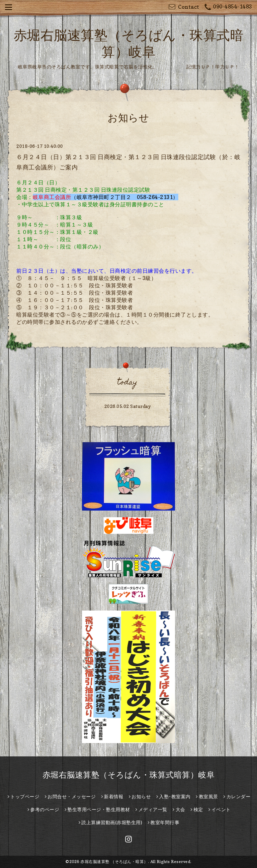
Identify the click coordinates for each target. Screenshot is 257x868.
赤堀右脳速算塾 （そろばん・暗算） (114, 862)
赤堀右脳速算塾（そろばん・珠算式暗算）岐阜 (129, 775)
